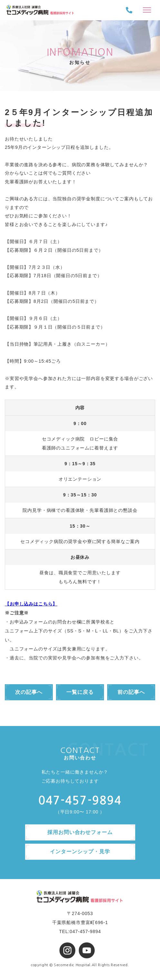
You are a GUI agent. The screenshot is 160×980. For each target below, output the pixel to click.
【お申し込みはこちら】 (31, 604)
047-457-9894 (80, 801)
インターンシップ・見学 (80, 852)
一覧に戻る (80, 692)
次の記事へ (29, 692)
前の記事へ (131, 692)
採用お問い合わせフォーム (80, 832)
